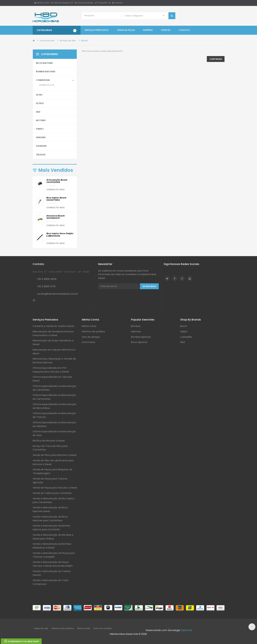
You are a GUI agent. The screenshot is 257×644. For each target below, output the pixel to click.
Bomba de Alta (68, 41)
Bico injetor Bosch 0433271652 (56, 199)
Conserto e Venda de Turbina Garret (54, 326)
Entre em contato (103, 628)
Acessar (118, 3)
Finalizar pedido (84, 3)
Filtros (40, 103)
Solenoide (41, 146)
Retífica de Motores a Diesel (49, 441)
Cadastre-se (103, 3)
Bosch (84, 41)
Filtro (39, 95)
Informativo (89, 342)
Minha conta (42, 3)
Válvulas (41, 155)
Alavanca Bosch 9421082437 (56, 217)
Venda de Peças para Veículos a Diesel (55, 488)
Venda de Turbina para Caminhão (52, 493)
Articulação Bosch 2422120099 (57, 181)
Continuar (216, 59)
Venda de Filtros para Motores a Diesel (54, 455)
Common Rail (47, 41)
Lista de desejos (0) (62, 3)
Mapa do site (41, 628)
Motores (41, 120)
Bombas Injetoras (46, 72)
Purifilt (40, 129)
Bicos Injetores (44, 63)
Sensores (41, 137)
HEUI (38, 112)
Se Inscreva (149, 286)
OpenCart (186, 630)
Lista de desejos (91, 337)
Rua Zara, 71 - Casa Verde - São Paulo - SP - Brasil (61, 272)
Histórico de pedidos (93, 332)
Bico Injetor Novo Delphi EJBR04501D (60, 235)
